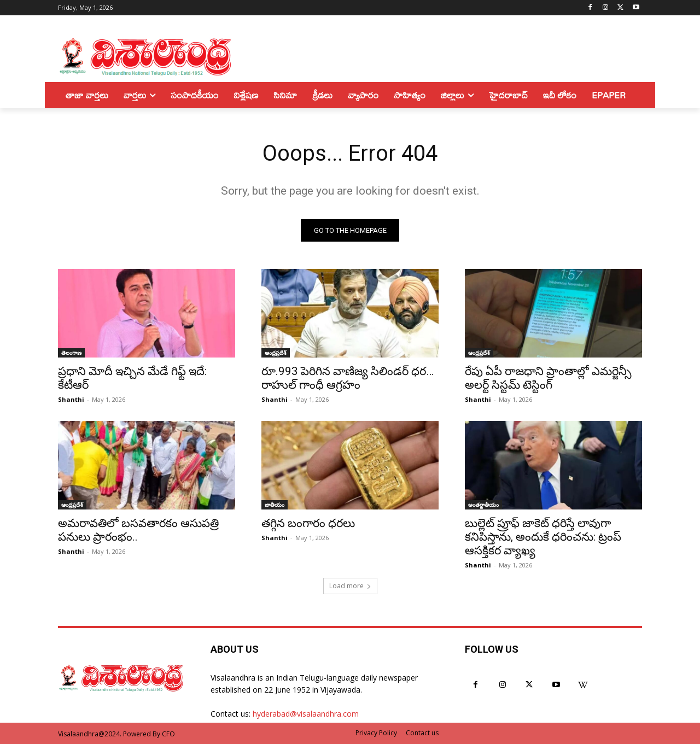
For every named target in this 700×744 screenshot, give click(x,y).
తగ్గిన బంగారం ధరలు (308, 523)
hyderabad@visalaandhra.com (306, 714)
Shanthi (71, 399)
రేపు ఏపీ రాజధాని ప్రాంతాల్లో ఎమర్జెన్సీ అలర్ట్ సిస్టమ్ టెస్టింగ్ (548, 378)
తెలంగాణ (71, 353)
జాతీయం (275, 505)
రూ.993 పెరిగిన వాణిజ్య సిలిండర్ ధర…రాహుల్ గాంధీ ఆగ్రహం (348, 378)
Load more (350, 586)
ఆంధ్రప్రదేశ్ (276, 353)
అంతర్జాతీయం (483, 505)
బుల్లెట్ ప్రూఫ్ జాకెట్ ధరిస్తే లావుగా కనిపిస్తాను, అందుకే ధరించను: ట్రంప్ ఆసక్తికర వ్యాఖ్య (543, 537)
